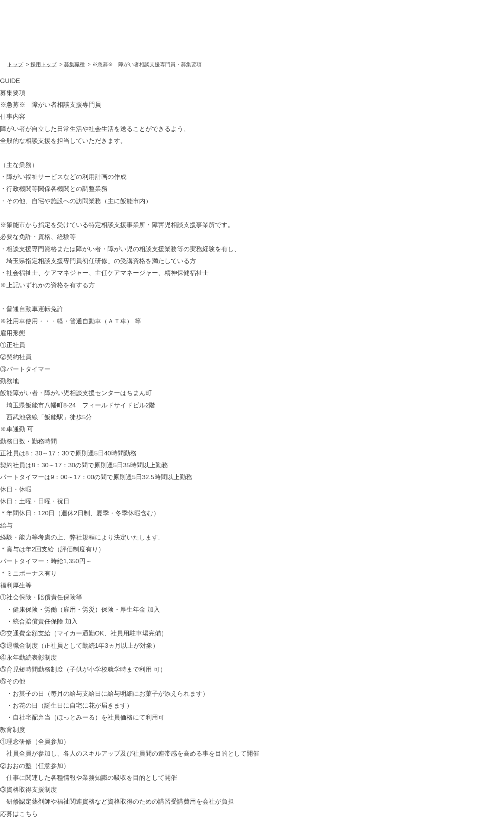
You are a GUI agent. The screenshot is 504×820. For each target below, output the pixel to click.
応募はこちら (19, 814)
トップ (15, 64)
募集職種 (74, 64)
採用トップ (44, 64)
